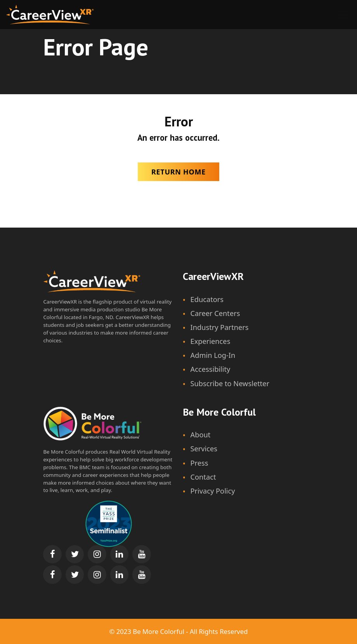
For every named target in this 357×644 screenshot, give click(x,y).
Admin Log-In (213, 355)
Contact (203, 477)
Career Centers (215, 313)
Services (204, 449)
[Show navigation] (343, 15)
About (201, 435)
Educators (207, 299)
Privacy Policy (213, 491)
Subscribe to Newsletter (230, 383)
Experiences (211, 341)
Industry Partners (220, 327)
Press (199, 463)
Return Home (178, 172)
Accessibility (211, 369)
